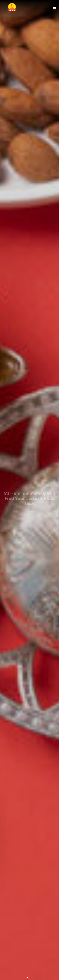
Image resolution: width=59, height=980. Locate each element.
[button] (27, 978)
